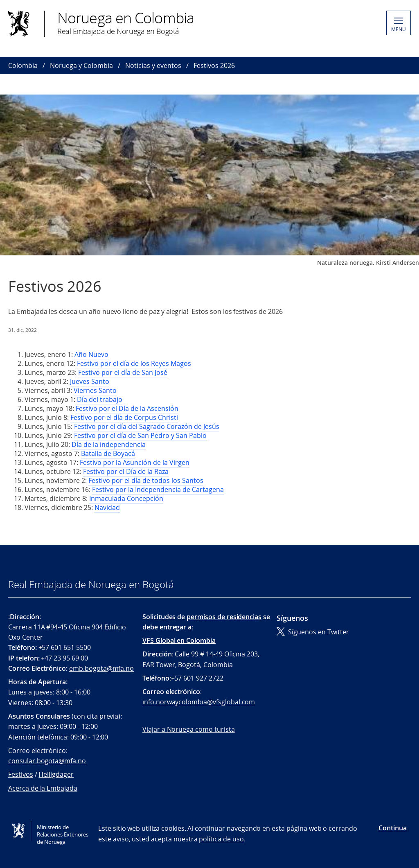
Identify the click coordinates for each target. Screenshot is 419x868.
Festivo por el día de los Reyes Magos (134, 363)
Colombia (23, 65)
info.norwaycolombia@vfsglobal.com (199, 702)
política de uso (221, 839)
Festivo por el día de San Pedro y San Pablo (140, 435)
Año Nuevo (91, 354)
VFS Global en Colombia (179, 640)
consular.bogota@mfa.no (47, 761)
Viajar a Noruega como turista (189, 729)
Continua (393, 828)
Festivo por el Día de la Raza (126, 471)
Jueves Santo (90, 381)
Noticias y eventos (153, 65)
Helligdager (56, 774)
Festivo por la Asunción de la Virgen (135, 462)
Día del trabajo (100, 399)
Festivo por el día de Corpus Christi (124, 417)
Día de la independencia (109, 444)
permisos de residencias (224, 617)
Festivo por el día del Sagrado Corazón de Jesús (147, 426)
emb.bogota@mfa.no (101, 668)
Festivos (21, 774)
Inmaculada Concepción (126, 498)
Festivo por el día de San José (123, 372)
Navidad (107, 507)
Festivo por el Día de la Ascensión (127, 408)
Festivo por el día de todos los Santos (146, 480)
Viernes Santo (95, 390)
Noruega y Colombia (81, 65)
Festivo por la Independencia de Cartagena (158, 489)
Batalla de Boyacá (108, 453)
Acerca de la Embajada (43, 788)
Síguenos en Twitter (313, 632)
